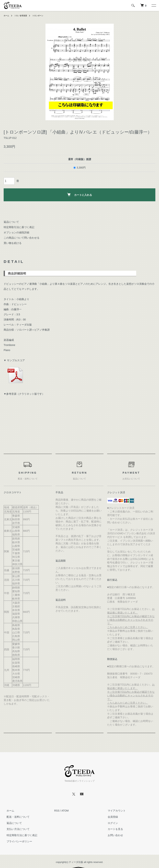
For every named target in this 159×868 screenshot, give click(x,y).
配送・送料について (15, 817)
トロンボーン (43, 15)
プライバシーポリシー (16, 841)
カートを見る (112, 829)
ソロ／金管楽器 (23, 15)
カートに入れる (79, 195)
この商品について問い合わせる (22, 238)
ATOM (65, 811)
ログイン (110, 823)
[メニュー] (154, 5)
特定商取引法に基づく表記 (19, 227)
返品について (11, 222)
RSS (57, 811)
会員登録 (110, 817)
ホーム (7, 15)
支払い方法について (15, 829)
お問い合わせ (112, 835)
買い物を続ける (13, 243)
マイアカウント (114, 811)
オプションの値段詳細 (16, 232)
